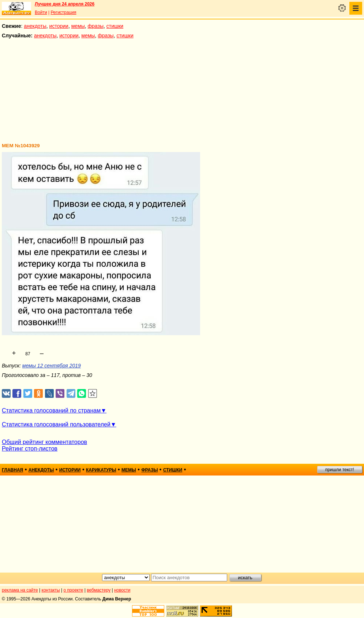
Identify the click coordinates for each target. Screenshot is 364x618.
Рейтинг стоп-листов (30, 449)
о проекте (74, 590)
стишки (115, 26)
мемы (78, 26)
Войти (41, 12)
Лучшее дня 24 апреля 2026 (65, 4)
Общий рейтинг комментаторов (44, 442)
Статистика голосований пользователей (56, 424)
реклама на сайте (20, 590)
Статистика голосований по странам (51, 410)
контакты (51, 590)
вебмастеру (99, 590)
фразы (96, 26)
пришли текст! (340, 470)
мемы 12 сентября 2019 (52, 366)
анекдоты (35, 26)
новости (122, 590)
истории (59, 26)
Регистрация (63, 12)
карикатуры (101, 470)
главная (12, 470)
